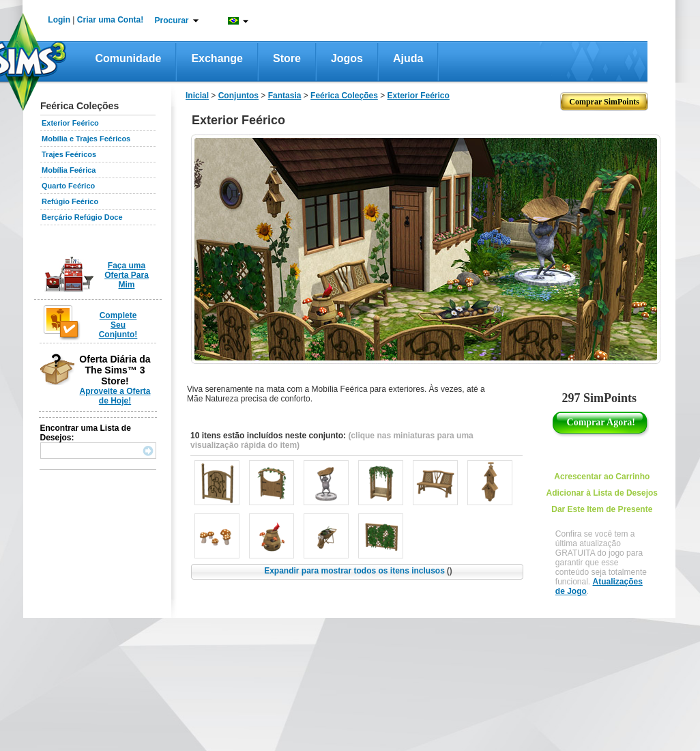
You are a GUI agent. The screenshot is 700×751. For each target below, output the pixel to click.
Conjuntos (238, 96)
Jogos (347, 58)
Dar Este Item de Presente (602, 509)
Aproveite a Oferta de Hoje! (115, 396)
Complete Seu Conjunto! (118, 325)
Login (59, 20)
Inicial (197, 96)
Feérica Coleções (344, 96)
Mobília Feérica (69, 170)
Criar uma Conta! (110, 20)
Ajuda (408, 58)
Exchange (217, 58)
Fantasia (285, 96)
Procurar (172, 20)
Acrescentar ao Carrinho (602, 477)
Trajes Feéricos (69, 154)
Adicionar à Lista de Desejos (602, 493)
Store (287, 58)
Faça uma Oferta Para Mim (127, 275)
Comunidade (129, 58)
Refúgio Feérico (70, 201)
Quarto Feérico (68, 186)
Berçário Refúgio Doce (82, 217)
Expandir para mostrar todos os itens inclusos (358, 571)
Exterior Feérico (70, 123)
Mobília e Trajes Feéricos (86, 139)
